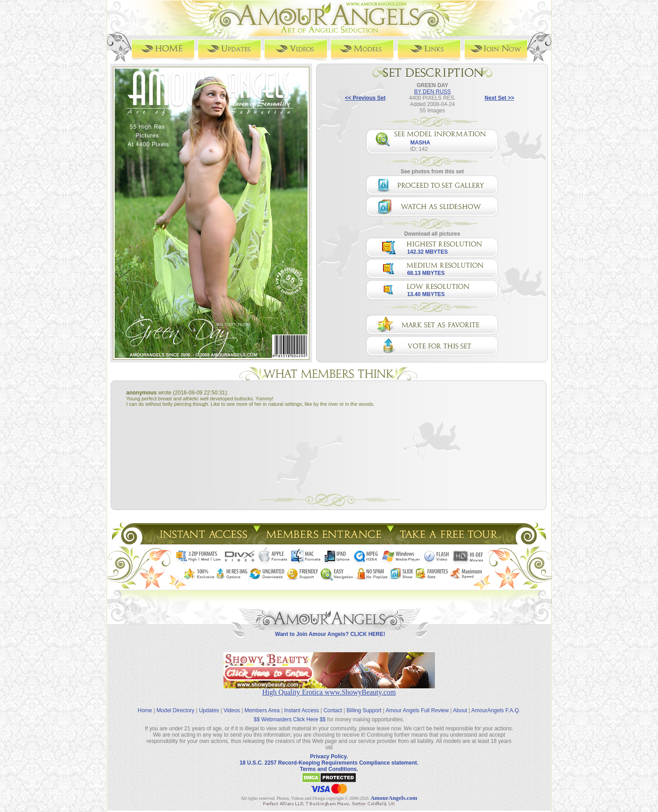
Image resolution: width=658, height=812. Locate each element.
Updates (209, 704)
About (460, 704)
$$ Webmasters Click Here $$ (290, 713)
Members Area (262, 704)
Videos (232, 704)
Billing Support (364, 704)
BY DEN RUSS (432, 91)
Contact (333, 704)
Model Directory (176, 704)
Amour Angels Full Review (417, 704)
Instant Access (301, 704)
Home (145, 704)
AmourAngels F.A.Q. (496, 704)
